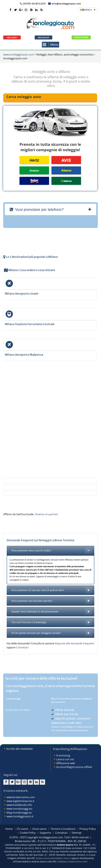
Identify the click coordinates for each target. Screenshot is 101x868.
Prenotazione (81, 37)
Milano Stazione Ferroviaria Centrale (30, 324)
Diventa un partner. (47, 514)
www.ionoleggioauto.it (20, 816)
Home (9, 829)
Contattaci (22, 647)
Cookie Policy (28, 833)
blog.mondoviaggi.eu (19, 813)
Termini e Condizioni (63, 829)
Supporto (45, 833)
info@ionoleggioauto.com (66, 4)
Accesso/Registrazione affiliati (74, 767)
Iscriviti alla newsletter (20, 749)
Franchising (63, 755)
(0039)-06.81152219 (34, 4)
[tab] (50, 209)
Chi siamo (23, 829)
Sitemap (77, 833)
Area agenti (12, 38)
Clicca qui (54, 851)
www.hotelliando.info (19, 805)
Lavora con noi (65, 759)
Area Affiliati (44, 38)
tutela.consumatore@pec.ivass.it (53, 858)
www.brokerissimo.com (21, 797)
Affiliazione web (66, 763)
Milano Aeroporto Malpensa (24, 355)
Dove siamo (40, 829)
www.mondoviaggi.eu (19, 809)
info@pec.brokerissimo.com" (73, 862)
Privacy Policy (88, 829)
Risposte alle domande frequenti (75, 643)
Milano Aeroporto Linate (22, 294)
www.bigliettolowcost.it (20, 801)
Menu (50, 45)
